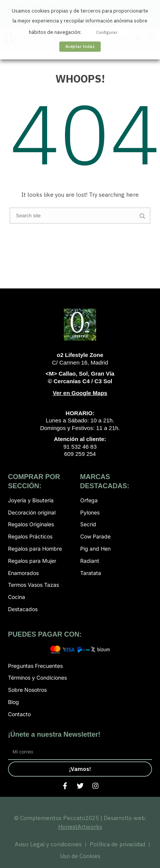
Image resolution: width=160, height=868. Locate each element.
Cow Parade (95, 536)
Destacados (23, 609)
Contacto (19, 714)
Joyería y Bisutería (31, 500)
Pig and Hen (95, 549)
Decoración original (32, 512)
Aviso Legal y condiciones (48, 844)
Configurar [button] (107, 32)
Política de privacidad (117, 844)
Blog (13, 702)
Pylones (90, 512)
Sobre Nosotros (27, 690)
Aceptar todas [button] (80, 46)
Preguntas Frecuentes (35, 666)
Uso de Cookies (80, 856)
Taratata (91, 573)
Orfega (89, 500)
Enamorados (23, 573)
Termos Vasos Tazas (33, 585)
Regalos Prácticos (30, 536)
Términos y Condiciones (37, 678)
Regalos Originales (31, 524)
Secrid (88, 524)
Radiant (90, 561)
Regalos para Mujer (32, 561)
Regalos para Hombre (35, 549)
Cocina (17, 597)
